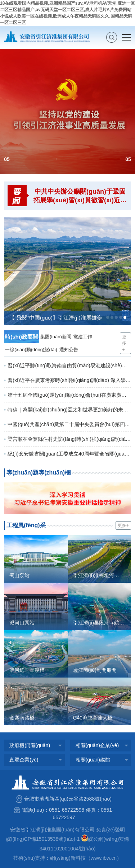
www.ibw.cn (104, 858)
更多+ (124, 343)
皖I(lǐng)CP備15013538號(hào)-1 (43, 839)
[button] (25, 159)
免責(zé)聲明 (111, 830)
